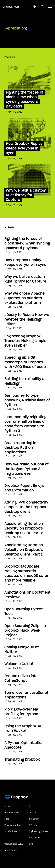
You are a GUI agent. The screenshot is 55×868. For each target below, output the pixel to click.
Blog (31, 844)
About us (9, 807)
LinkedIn (33, 813)
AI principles (11, 832)
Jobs (7, 819)
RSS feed (33, 825)
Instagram (34, 819)
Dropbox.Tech (11, 7)
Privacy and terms (14, 825)
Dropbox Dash (12, 813)
